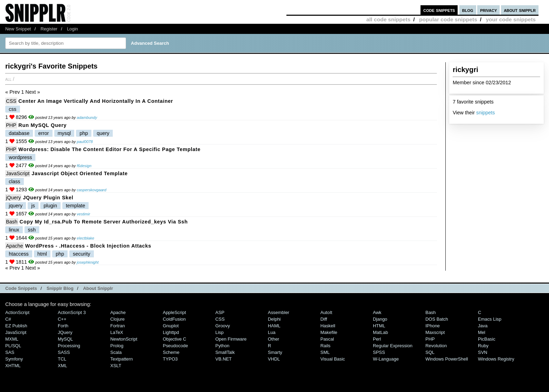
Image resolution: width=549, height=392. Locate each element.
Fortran (118, 326)
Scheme (171, 352)
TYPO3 (170, 359)
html (42, 254)
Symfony (14, 359)
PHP (11, 125)
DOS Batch (437, 319)
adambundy (87, 117)
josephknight (88, 262)
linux (14, 230)
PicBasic (487, 339)
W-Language (386, 359)
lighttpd (171, 332)
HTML (379, 326)
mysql (64, 133)
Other (273, 339)
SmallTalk (225, 352)
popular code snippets (448, 19)
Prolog (117, 346)
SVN (483, 352)
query (103, 133)
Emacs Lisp (490, 319)
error (43, 133)
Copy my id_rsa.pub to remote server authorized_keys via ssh (104, 222)
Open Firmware (231, 339)
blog (468, 10)
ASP (220, 312)
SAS (10, 352)
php (84, 133)
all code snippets (388, 19)
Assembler (279, 312)
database (19, 133)
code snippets (439, 10)
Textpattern (121, 359)
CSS (11, 101)
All (8, 79)
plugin (50, 206)
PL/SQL (13, 346)
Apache (15, 246)
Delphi (274, 319)
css (13, 109)
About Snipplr (98, 288)
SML (325, 352)
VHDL (274, 359)
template (75, 206)
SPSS (379, 352)
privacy (488, 10)
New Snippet (18, 29)
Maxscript (435, 332)
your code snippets (511, 19)
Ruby (483, 346)
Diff (324, 319)
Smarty (275, 352)
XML (62, 366)
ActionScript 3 (72, 312)
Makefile (329, 332)
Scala (116, 352)
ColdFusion (174, 319)
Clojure (117, 319)
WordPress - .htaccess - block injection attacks (88, 246)
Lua (272, 332)
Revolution (436, 346)
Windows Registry (496, 359)
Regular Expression (393, 346)
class (15, 181)
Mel (482, 332)
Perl (377, 339)
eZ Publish (16, 326)
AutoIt (326, 312)
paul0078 (85, 142)
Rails (325, 346)
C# (8, 319)
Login (72, 29)
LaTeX (117, 332)
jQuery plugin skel (48, 198)
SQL (430, 352)
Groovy (223, 326)
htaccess (19, 254)
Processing (69, 346)
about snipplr (520, 10)
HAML (274, 326)
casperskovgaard (91, 190)
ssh (32, 230)
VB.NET (224, 359)
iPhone (433, 326)
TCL (62, 359)
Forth (63, 326)
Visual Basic (333, 359)
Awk (377, 312)
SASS (64, 352)
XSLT (116, 366)
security (82, 254)
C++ (62, 319)
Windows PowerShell (447, 359)
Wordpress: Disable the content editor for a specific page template (110, 149)
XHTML (13, 366)
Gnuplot (171, 326)
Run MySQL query (43, 125)
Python (222, 346)
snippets (486, 113)
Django (380, 319)
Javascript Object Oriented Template (79, 173)
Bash (12, 222)
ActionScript (17, 312)
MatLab (380, 332)
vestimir (83, 214)
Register (49, 29)
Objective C (175, 339)
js (33, 206)
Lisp (220, 332)
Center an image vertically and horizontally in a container (96, 101)
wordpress (20, 157)
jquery (16, 206)
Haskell (328, 326)
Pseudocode (175, 346)
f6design (84, 166)
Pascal (327, 339)
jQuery (13, 198)
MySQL (65, 339)
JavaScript (18, 173)
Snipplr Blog (60, 288)
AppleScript (174, 312)
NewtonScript (124, 339)
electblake (85, 238)
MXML (12, 339)
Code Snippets (21, 288)
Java (483, 326)
